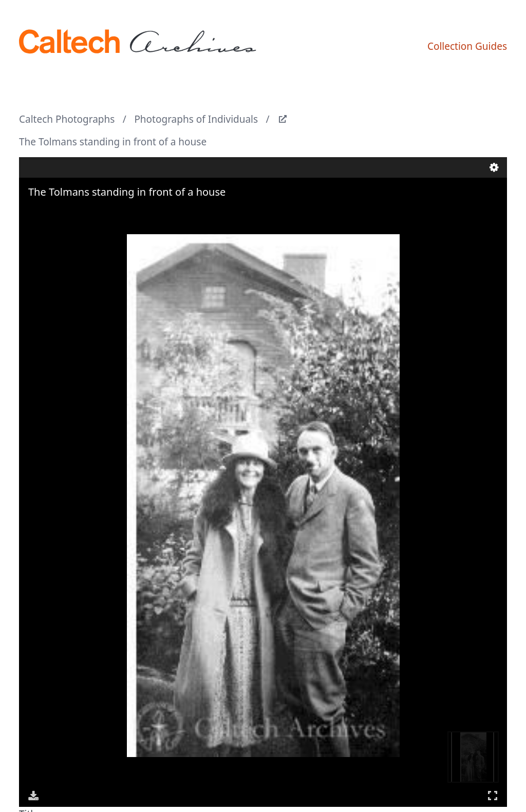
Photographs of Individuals (196, 119)
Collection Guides (467, 46)
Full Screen (493, 795)
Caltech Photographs (67, 119)
